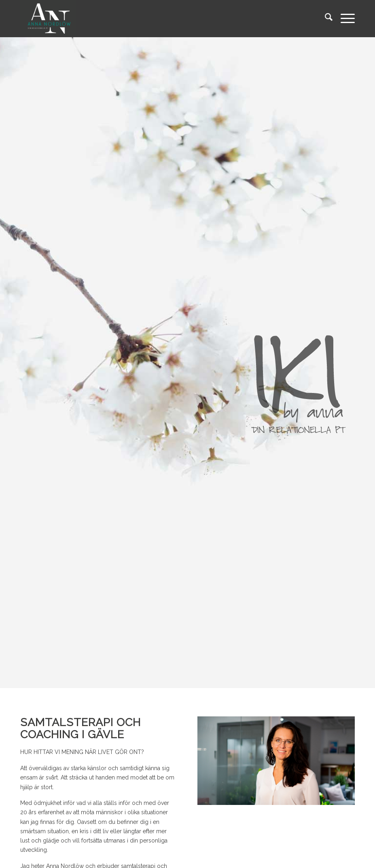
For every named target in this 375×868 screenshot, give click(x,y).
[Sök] (325, 19)
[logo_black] (48, 19)
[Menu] (344, 19)
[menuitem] (325, 19)
